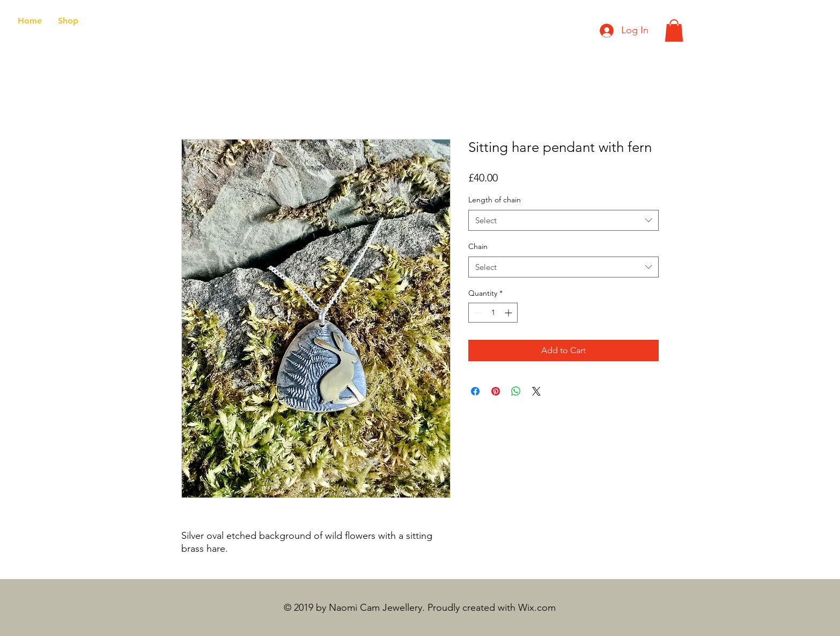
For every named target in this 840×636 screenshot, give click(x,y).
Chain (478, 246)
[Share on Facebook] (475, 391)
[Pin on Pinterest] (496, 391)
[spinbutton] (493, 313)
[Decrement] (477, 313)
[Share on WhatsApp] (516, 391)
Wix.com (537, 608)
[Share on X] (536, 391)
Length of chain (495, 200)
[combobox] (563, 220)
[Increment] (509, 313)
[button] (674, 31)
